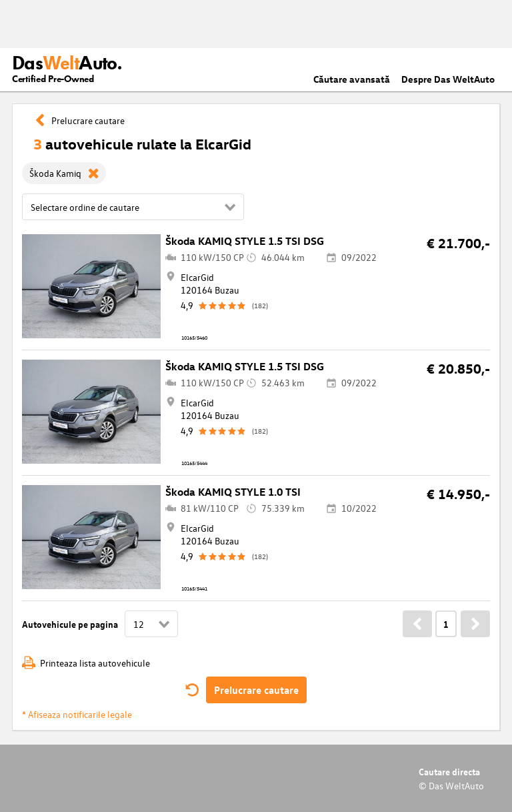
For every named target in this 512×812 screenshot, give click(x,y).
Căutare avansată (352, 79)
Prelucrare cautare (256, 690)
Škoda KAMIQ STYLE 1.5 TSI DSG (245, 241)
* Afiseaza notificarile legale (77, 714)
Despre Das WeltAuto (448, 79)
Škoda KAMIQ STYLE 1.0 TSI (233, 492)
